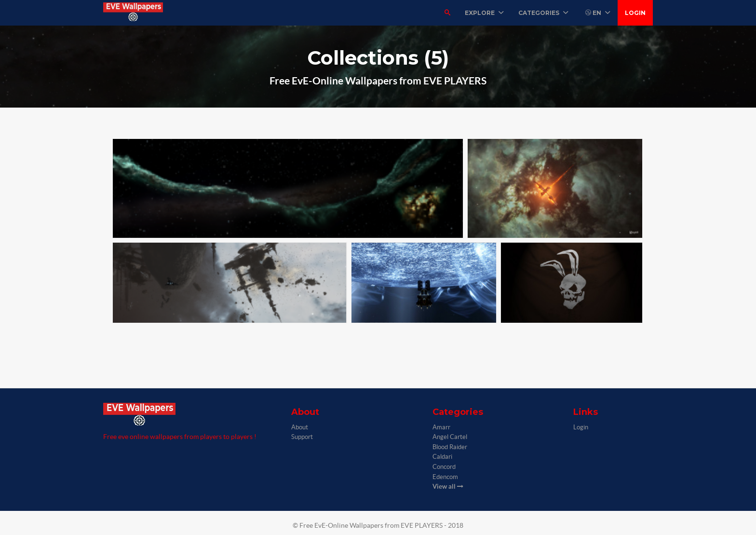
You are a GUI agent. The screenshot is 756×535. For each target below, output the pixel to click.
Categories (543, 13)
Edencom (445, 477)
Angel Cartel (450, 437)
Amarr (441, 427)
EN (598, 13)
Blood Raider (450, 447)
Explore (484, 13)
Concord (444, 467)
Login (635, 13)
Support (302, 437)
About (300, 427)
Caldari (442, 457)
